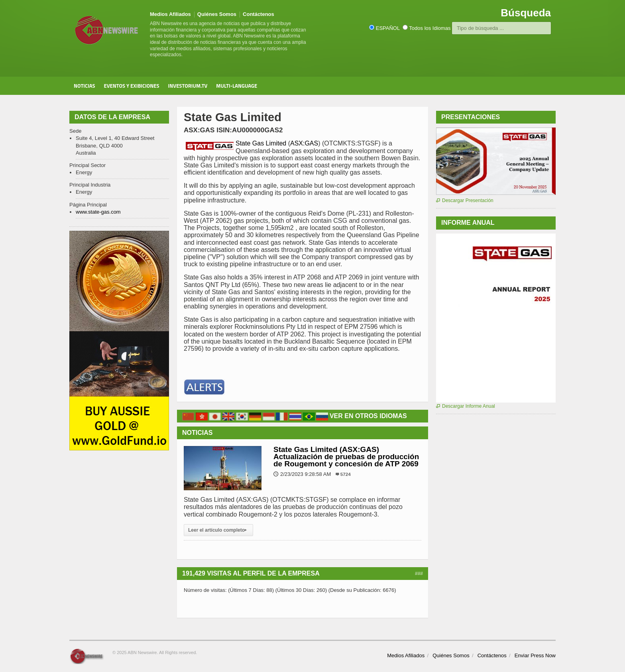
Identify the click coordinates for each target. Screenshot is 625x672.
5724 (346, 474)
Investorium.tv (188, 86)
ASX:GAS (304, 143)
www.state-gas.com (98, 212)
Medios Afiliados (170, 14)
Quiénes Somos (217, 14)
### (419, 574)
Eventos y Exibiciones (132, 86)
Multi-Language (237, 86)
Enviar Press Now (535, 655)
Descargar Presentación (465, 200)
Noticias (85, 86)
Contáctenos (258, 14)
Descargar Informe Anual (466, 406)
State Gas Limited (262, 143)
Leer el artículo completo (218, 530)
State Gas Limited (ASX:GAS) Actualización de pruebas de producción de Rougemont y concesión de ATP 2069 (346, 457)
